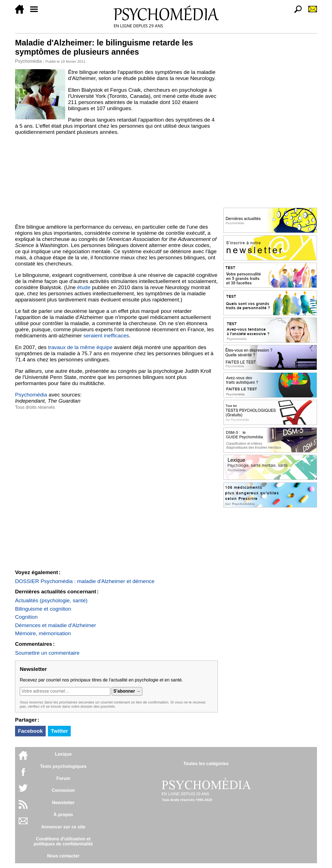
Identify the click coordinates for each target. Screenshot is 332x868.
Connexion (63, 790)
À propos (63, 815)
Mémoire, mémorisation (43, 633)
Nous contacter (63, 856)
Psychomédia (28, 61)
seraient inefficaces (106, 336)
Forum (63, 778)
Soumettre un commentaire (47, 653)
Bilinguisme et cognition (43, 609)
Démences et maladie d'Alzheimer (56, 625)
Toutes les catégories (206, 764)
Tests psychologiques (63, 766)
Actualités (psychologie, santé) (51, 600)
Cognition (26, 617)
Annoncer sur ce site (63, 827)
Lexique (63, 754)
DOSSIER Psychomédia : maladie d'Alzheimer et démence (85, 581)
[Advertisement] (116, 180)
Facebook (30, 731)
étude (84, 287)
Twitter (59, 731)
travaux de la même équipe (80, 347)
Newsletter (63, 803)
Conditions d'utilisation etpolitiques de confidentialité (63, 841)
